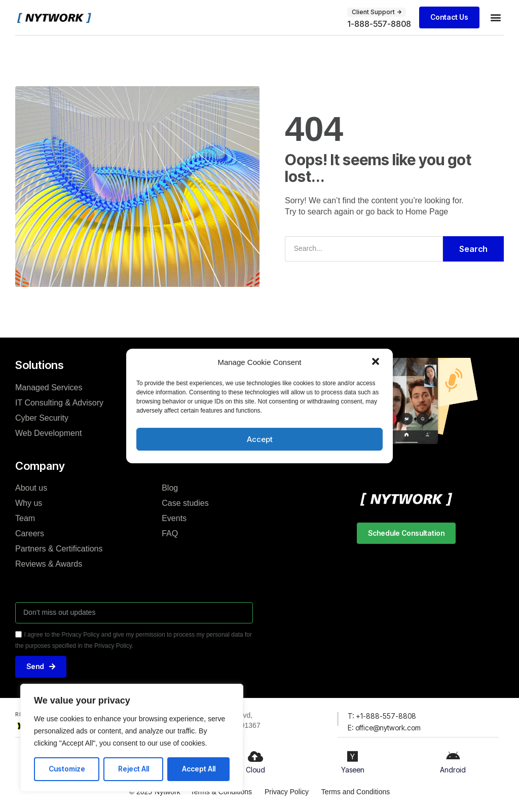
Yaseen (353, 770)
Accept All (199, 769)
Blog (170, 488)
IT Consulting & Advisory (59, 402)
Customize (67, 769)
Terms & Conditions (221, 792)
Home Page (427, 212)
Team (25, 518)
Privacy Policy (287, 792)
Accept (260, 439)
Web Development (48, 433)
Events (174, 518)
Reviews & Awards (49, 564)
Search (473, 249)
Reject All (134, 769)
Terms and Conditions (356, 792)
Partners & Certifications (59, 549)
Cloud (255, 770)
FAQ (170, 533)
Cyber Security (42, 417)
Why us (29, 503)
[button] (377, 362)
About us (31, 488)
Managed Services (49, 387)
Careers (30, 533)
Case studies (185, 503)
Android (453, 770)
